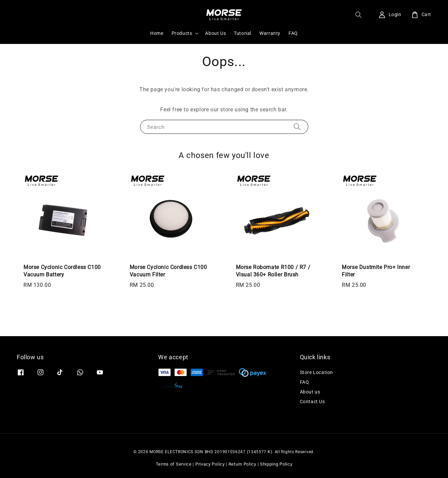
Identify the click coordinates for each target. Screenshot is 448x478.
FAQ (293, 33)
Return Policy (242, 464)
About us (310, 392)
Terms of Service (174, 464)
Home (157, 33)
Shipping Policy (276, 464)
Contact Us (312, 402)
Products (182, 33)
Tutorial (243, 33)
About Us (215, 33)
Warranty (270, 33)
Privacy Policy (210, 464)
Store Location (316, 372)
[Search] (297, 127)
